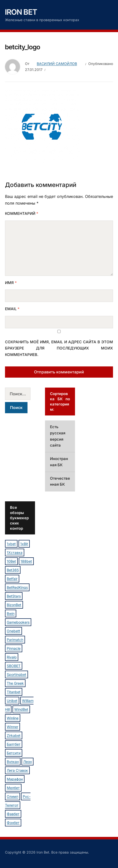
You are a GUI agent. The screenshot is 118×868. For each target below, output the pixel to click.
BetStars (14, 596)
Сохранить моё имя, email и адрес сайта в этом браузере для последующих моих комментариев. (59, 348)
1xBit (24, 544)
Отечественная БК (60, 481)
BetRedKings (17, 587)
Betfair (12, 579)
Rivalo (12, 657)
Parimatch (15, 640)
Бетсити (14, 753)
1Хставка (15, 552)
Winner (12, 727)
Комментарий (22, 213)
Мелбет (13, 788)
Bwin (11, 613)
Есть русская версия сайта (58, 436)
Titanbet (14, 692)
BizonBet (14, 605)
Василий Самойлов (57, 64)
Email (12, 309)
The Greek (15, 683)
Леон (27, 762)
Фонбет (13, 823)
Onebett (13, 631)
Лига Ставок (17, 770)
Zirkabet (14, 735)
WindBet (21, 709)
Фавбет (13, 814)
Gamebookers (18, 622)
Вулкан (13, 762)
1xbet (11, 544)
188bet (26, 561)
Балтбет (14, 744)
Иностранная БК (59, 462)
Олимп (12, 796)
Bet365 (13, 570)
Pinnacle (14, 648)
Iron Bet (21, 12)
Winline (13, 718)
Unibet (12, 701)
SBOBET (14, 666)
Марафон (15, 779)
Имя (11, 283)
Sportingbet (16, 674)
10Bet (11, 561)
